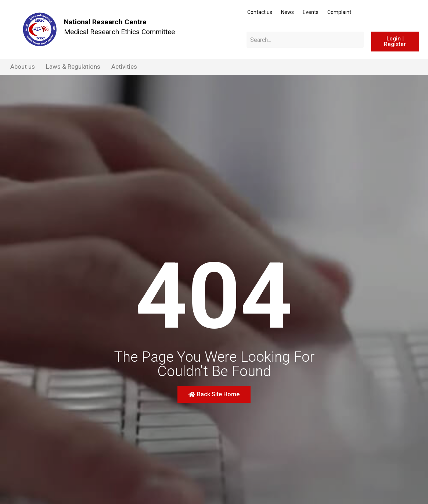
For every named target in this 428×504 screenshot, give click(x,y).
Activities (124, 67)
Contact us (260, 12)
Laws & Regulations (73, 67)
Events (311, 12)
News (287, 12)
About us (23, 67)
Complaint (339, 12)
